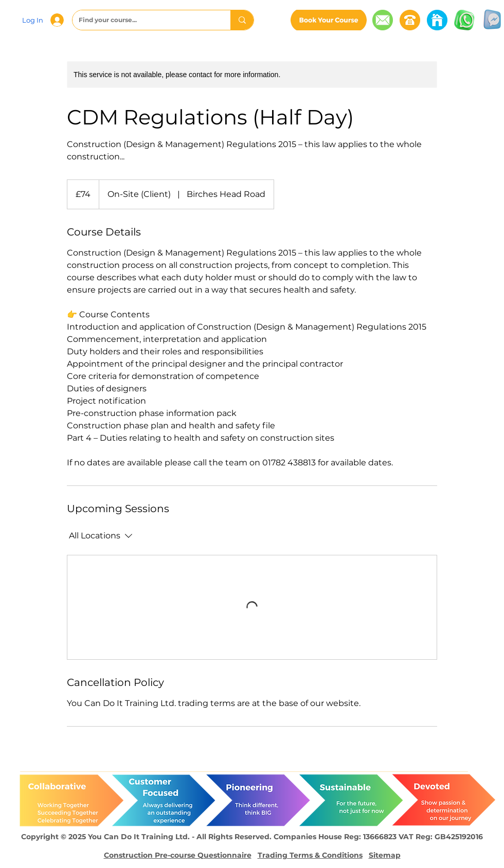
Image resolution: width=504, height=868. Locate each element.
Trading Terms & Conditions (310, 855)
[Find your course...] (144, 20)
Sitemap (385, 855)
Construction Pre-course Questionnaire (178, 855)
